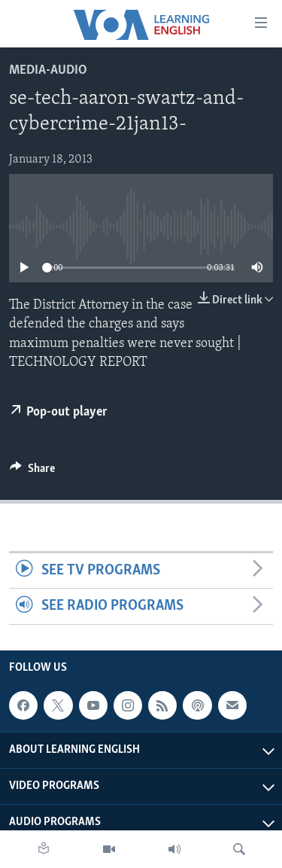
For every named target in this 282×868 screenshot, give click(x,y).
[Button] (32, 472)
